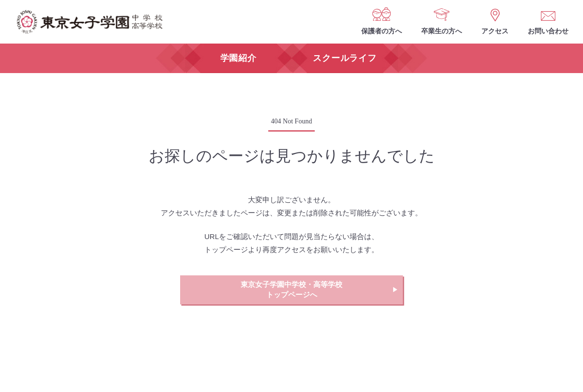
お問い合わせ (548, 31)
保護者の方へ (382, 31)
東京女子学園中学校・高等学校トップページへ (291, 290)
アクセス (495, 31)
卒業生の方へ (442, 31)
